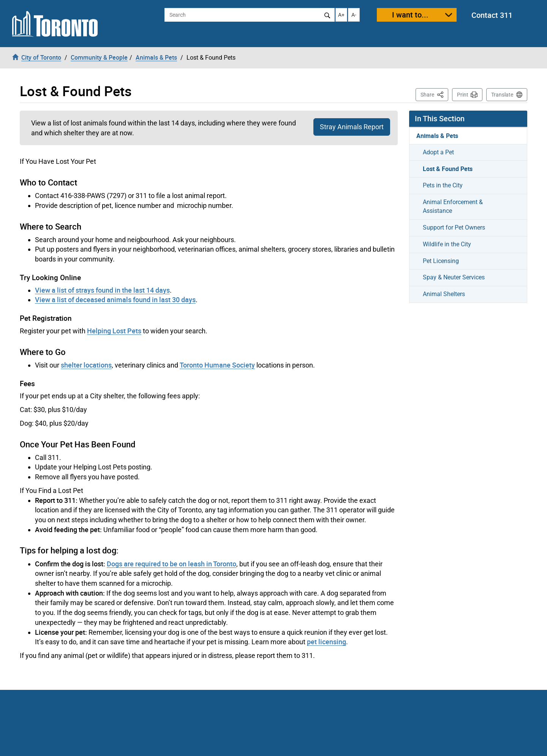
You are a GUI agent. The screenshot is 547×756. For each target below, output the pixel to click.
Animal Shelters (444, 294)
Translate (502, 95)
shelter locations (86, 365)
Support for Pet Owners (454, 227)
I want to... (410, 15)
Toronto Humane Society (217, 365)
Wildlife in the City (447, 244)
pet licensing (326, 642)
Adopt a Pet (438, 152)
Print (463, 95)
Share (434, 94)
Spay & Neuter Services (454, 277)
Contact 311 (492, 15)
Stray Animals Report (352, 127)
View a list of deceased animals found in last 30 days (115, 300)
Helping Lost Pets (114, 331)
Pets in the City (443, 185)
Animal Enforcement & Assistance (453, 206)
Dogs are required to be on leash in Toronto (172, 564)
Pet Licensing (441, 261)
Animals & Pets (437, 136)
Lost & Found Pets (448, 169)
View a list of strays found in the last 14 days (102, 290)
